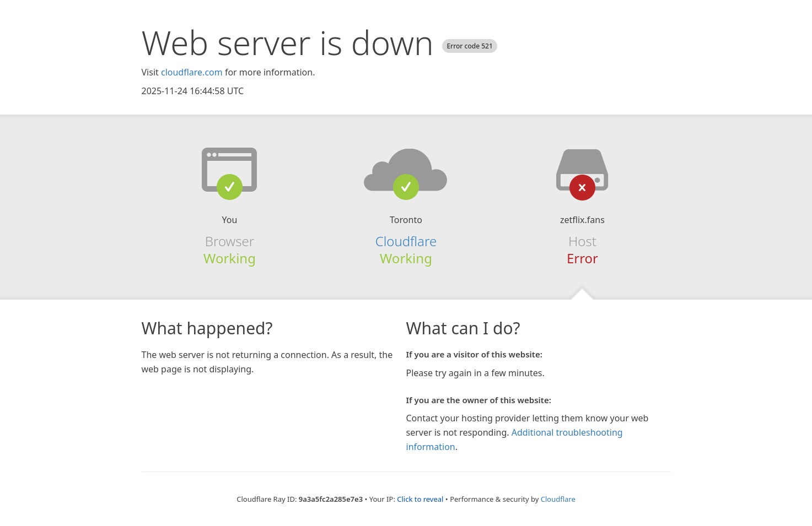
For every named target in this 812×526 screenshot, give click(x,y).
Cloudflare (406, 241)
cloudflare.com (192, 72)
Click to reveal (420, 499)
